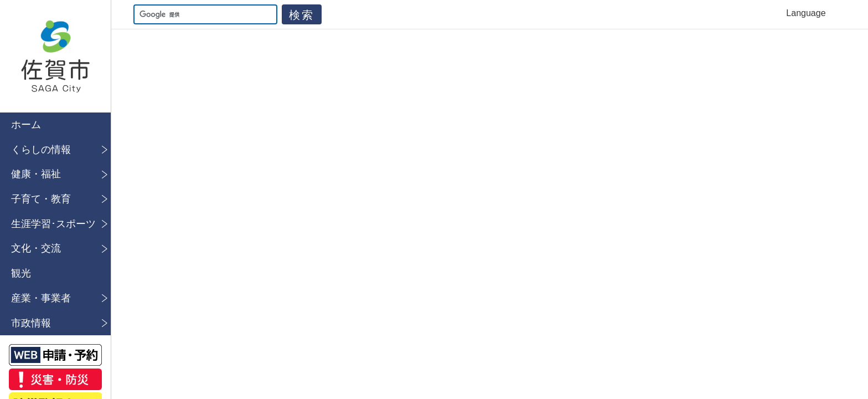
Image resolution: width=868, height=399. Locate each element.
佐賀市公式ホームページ (55, 56)
